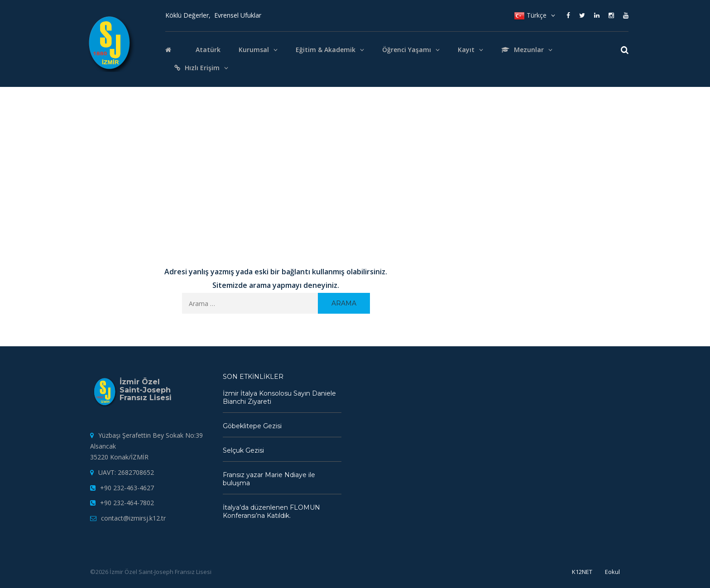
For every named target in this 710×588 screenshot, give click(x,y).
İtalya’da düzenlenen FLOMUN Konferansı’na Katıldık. (271, 512)
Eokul (612, 572)
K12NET (582, 572)
